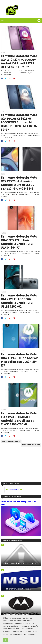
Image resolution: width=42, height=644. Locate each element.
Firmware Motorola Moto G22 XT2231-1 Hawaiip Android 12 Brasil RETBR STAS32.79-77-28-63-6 (19, 185)
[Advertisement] (21, 468)
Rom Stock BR (14, 493)
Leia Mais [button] (31, 634)
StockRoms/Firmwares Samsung (17, 592)
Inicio (3, 21)
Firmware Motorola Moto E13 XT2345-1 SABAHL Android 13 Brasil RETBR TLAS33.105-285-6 (19, 422)
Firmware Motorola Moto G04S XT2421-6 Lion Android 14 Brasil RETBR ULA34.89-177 (19, 244)
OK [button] (6, 640)
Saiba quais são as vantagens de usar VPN (19, 506)
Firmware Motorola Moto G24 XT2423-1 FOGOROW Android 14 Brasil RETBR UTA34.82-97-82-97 (19, 62)
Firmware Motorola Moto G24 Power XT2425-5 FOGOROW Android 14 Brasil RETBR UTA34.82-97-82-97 (20, 123)
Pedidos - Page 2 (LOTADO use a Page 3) (20, 567)
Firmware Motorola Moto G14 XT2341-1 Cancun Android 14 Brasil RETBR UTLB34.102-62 (19, 303)
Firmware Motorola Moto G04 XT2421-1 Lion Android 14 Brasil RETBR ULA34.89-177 (20, 363)
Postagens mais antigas (31, 448)
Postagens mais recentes (11, 445)
